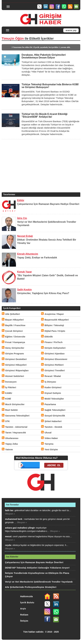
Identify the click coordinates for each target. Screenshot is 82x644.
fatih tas (9, 510)
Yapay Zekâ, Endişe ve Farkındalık (37, 258)
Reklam (24, 615)
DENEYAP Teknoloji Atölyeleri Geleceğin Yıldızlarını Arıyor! (37, 568)
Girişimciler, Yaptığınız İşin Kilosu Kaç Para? (43, 293)
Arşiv (23, 609)
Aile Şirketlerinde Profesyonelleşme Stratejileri (31, 587)
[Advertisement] (41, 170)
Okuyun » (10, 514)
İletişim (24, 621)
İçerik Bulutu (27, 603)
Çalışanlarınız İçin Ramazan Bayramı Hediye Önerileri (48, 204)
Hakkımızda (27, 596)
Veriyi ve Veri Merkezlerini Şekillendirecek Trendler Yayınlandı (39, 582)
